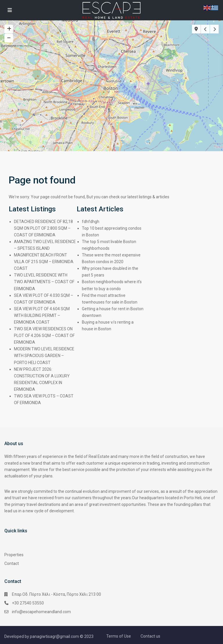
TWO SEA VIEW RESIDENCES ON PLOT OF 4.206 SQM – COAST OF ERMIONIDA (44, 336)
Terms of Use (119, 636)
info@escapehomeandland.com (41, 612)
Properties (14, 555)
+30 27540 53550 (28, 603)
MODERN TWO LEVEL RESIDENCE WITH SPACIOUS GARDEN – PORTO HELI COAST (44, 356)
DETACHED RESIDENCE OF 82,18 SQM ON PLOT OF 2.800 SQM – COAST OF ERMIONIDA (43, 228)
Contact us (150, 636)
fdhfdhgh (91, 222)
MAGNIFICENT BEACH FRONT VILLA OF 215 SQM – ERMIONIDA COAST (44, 262)
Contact (12, 563)
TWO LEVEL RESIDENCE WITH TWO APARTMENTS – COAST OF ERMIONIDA (44, 282)
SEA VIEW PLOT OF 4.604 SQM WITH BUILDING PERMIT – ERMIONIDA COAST (42, 315)
